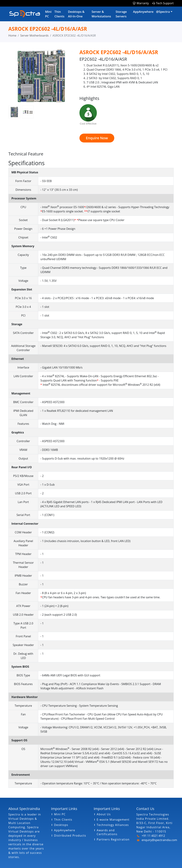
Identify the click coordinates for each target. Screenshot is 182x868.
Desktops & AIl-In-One (76, 14)
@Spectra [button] (163, 12)
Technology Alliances (113, 825)
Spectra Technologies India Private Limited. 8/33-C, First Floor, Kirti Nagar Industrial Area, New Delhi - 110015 (154, 823)
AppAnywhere (143, 12)
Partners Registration (113, 839)
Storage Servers (121, 14)
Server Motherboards (34, 35)
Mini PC (48, 14)
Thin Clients (59, 14)
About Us (104, 814)
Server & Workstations (101, 14)
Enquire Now (97, 138)
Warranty (143, 3)
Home (12, 35)
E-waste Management (113, 820)
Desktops (61, 825)
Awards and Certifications (107, 832)
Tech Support (165, 3)
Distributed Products (70, 836)
